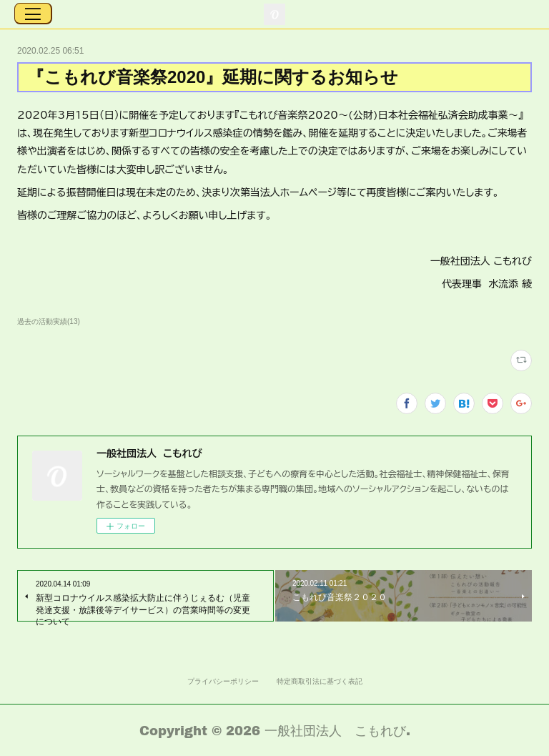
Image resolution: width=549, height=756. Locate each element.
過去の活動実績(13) (49, 321)
